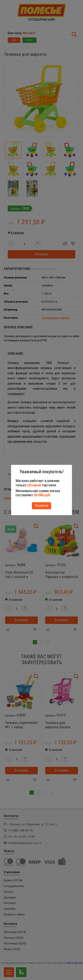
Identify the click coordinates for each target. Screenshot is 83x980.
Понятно (42, 505)
